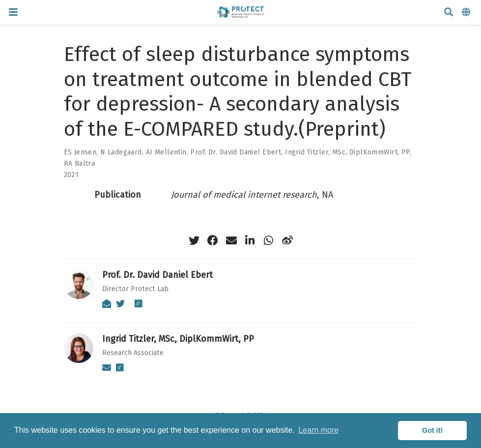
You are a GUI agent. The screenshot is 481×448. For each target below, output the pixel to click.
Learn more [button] (318, 430)
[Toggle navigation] (13, 12)
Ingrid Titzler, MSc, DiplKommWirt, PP (347, 152)
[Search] (449, 13)
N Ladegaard (121, 152)
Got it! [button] (432, 430)
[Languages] (467, 13)
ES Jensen (80, 152)
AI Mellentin (166, 152)
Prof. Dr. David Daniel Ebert (236, 152)
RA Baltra (80, 164)
